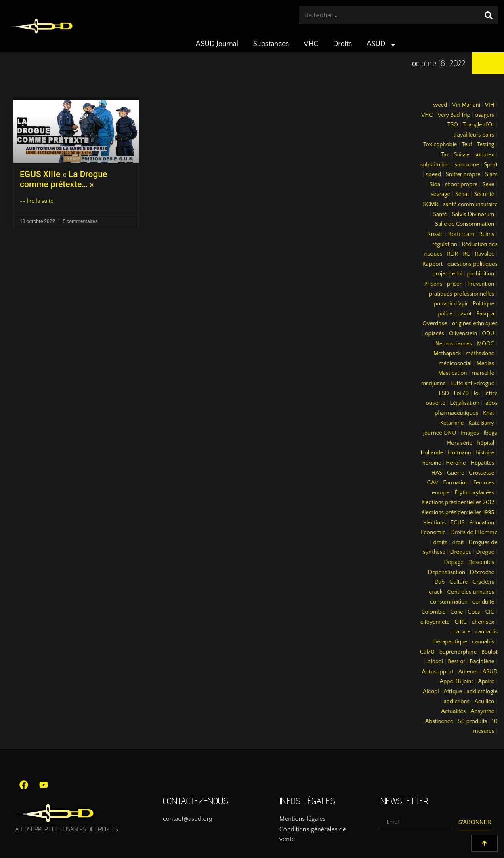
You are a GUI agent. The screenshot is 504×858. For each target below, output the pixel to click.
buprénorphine (458, 652)
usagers (485, 115)
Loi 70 (462, 393)
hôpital (486, 443)
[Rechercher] (489, 15)
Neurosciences (454, 344)
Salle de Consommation (465, 224)
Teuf (467, 145)
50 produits (472, 721)
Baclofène (482, 662)
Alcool (431, 692)
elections (435, 523)
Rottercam (461, 234)
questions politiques (472, 264)
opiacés (435, 334)
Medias (485, 364)
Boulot (489, 652)
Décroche (482, 572)
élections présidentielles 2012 (458, 503)
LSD (444, 393)
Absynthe (482, 711)
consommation (449, 602)
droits (440, 543)
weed (440, 105)
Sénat (462, 194)
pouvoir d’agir (451, 304)
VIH (490, 105)
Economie (433, 532)
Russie (435, 234)
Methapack (447, 353)
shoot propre (461, 185)
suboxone (467, 165)
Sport (491, 165)
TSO (452, 125)
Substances (271, 44)
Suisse (462, 155)
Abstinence (439, 721)
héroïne (432, 463)
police (445, 314)
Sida (435, 185)
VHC (311, 44)
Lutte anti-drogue (472, 383)
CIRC (461, 622)
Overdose (435, 324)
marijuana (434, 383)
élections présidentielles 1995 (458, 513)
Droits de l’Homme (474, 532)
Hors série (460, 443)
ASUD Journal (217, 44)
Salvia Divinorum (473, 214)
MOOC (486, 344)
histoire (485, 453)
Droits (343, 44)
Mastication (453, 373)
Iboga (490, 433)
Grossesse (482, 473)
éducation (482, 523)
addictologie (482, 692)
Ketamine (452, 423)
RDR (453, 254)
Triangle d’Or (479, 125)
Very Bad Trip (454, 115)
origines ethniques (475, 324)
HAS (437, 473)
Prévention (481, 284)
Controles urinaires (471, 592)
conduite (483, 602)
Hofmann (460, 453)
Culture (459, 582)
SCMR (431, 204)
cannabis (483, 642)
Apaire (486, 681)
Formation (456, 483)
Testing (486, 145)
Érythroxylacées (474, 493)
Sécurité (484, 194)
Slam (491, 175)
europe (441, 493)
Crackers (483, 582)
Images (470, 433)
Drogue (485, 552)
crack (436, 592)
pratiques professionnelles (462, 294)
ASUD (381, 45)
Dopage (454, 562)
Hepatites (482, 463)
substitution (435, 165)
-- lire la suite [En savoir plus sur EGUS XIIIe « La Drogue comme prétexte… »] (37, 201)
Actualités (454, 711)
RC (466, 254)
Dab (440, 582)
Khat (489, 413)
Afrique (453, 692)
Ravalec (485, 254)
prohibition (481, 274)
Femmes (484, 483)
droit (458, 543)
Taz (445, 155)
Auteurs (468, 672)
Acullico (484, 702)
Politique (484, 304)
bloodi (435, 662)
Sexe (488, 185)
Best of (456, 662)
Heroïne (456, 463)
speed (433, 175)
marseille (483, 373)
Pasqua (485, 314)
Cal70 (427, 652)
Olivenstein (463, 334)
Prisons (434, 284)
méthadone (480, 353)
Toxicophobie (440, 145)
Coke (457, 612)
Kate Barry (481, 423)
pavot (465, 314)
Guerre (456, 473)
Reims (487, 234)
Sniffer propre (463, 175)
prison (455, 284)
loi (477, 393)
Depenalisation (447, 572)
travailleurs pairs (474, 135)
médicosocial (455, 364)
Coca (474, 612)
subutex (485, 155)
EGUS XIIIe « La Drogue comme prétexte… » (63, 179)
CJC (490, 612)
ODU (488, 334)
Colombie (434, 612)
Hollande (432, 453)
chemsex (483, 622)
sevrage (441, 194)
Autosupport (438, 672)
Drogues (461, 552)
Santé (440, 214)
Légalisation (465, 403)
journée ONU (440, 433)
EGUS (458, 523)
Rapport (433, 264)
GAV (433, 483)
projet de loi (447, 274)
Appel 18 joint (457, 681)
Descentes (482, 562)
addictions (457, 702)
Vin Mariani (466, 105)
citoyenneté (435, 622)
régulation (445, 244)
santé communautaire (470, 204)
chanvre (460, 632)
